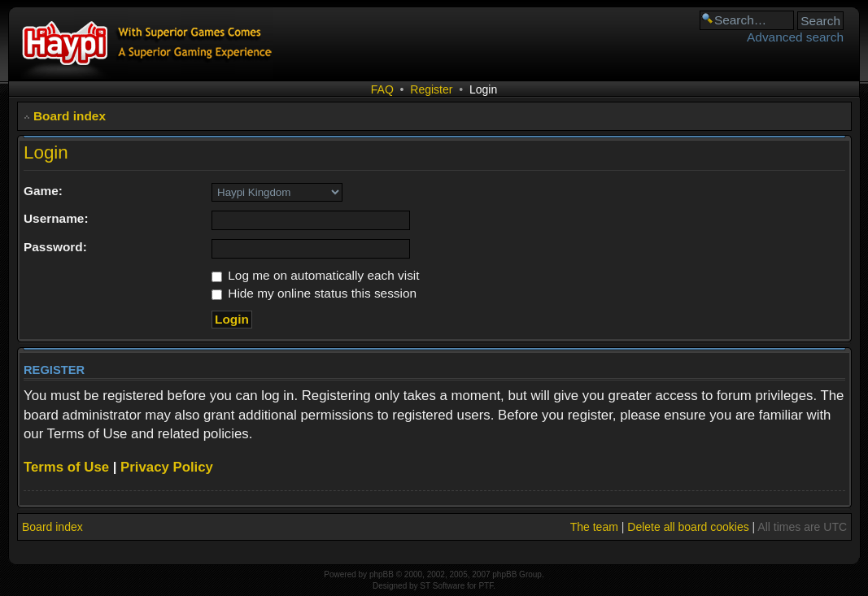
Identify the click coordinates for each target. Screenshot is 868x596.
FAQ (382, 89)
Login (483, 89)
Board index (70, 116)
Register (431, 89)
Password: (55, 247)
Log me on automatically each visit (316, 275)
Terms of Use (66, 467)
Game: (43, 191)
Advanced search (795, 37)
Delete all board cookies (688, 527)
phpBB (382, 574)
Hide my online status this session (314, 293)
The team (594, 527)
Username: (56, 218)
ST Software (442, 586)
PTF (486, 586)
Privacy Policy (167, 467)
